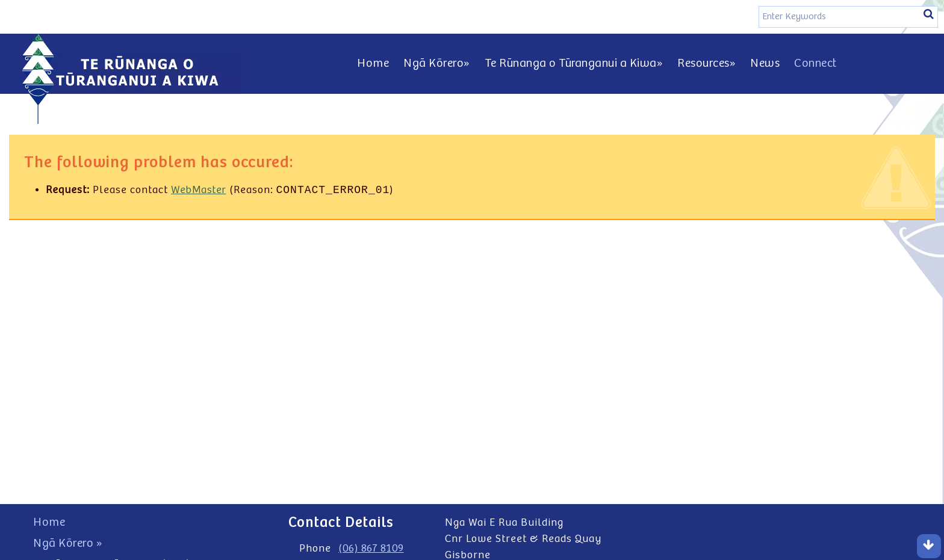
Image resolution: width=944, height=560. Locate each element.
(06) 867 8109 (371, 549)
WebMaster (199, 191)
